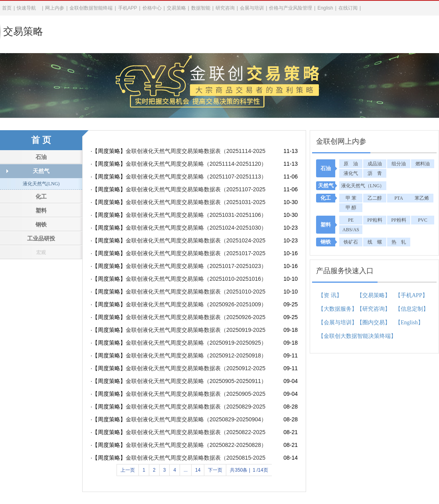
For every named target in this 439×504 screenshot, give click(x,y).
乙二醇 (375, 198)
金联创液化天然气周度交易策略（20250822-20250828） (196, 445)
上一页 (128, 470)
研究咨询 (225, 8)
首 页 (41, 140)
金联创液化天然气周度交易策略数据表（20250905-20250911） (196, 394)
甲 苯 (351, 198)
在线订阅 (348, 8)
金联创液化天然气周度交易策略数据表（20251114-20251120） (196, 151)
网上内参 (55, 8)
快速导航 (26, 8)
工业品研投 (41, 239)
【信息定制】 (410, 309)
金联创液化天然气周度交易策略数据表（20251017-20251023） (196, 253)
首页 (7, 8)
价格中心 (152, 8)
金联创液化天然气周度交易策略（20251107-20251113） (196, 177)
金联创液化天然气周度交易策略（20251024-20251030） (196, 228)
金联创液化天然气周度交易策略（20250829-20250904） (196, 419)
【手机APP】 (410, 295)
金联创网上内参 (341, 141)
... (186, 470)
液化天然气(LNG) (41, 184)
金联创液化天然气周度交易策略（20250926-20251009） (196, 304)
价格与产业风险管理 (291, 8)
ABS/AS (351, 230)
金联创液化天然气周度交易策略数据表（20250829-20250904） (196, 407)
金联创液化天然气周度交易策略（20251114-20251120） (196, 164)
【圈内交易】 (374, 322)
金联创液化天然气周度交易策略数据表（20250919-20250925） (196, 330)
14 (198, 470)
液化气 (351, 173)
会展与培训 (252, 8)
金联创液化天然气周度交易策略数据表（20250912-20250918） (196, 368)
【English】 (409, 322)
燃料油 (423, 164)
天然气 (41, 171)
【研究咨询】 (374, 309)
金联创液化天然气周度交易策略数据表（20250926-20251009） (196, 317)
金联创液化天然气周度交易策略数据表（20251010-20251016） (196, 292)
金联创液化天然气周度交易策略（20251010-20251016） (196, 279)
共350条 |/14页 (249, 470)
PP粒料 (375, 220)
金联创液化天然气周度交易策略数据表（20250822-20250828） (196, 432)
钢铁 (41, 225)
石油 (41, 157)
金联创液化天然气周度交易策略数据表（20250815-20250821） (196, 458)
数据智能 (201, 8)
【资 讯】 (330, 295)
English (325, 8)
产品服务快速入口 (345, 271)
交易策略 (23, 31)
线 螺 (375, 242)
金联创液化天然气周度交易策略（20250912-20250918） (196, 355)
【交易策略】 (374, 295)
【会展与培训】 (333, 322)
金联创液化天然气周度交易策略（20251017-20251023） (196, 266)
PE (351, 220)
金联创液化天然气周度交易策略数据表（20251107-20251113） (196, 189)
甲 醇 (351, 208)
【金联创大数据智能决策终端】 (333, 336)
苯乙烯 (422, 198)
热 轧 (399, 242)
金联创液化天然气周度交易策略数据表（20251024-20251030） (196, 240)
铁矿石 (351, 242)
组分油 (399, 164)
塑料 (41, 211)
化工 (41, 197)
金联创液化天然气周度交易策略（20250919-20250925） (196, 343)
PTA (399, 198)
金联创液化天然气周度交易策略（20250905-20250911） (196, 381)
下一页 (215, 470)
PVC (422, 220)
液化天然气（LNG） (363, 186)
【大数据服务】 (333, 309)
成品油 (375, 164)
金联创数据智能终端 (91, 8)
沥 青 (375, 173)
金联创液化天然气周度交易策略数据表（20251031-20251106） (196, 202)
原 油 (351, 164)
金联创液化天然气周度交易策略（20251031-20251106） (196, 215)
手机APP (128, 8)
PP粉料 (398, 220)
